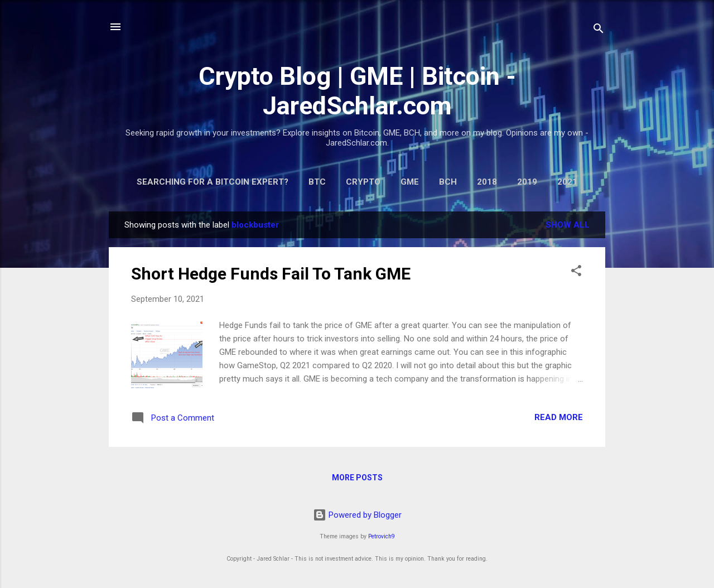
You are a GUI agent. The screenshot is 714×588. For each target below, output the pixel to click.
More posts (357, 478)
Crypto (363, 182)
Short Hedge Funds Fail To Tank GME (271, 274)
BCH (448, 182)
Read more (559, 417)
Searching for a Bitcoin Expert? (213, 182)
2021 (567, 182)
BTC (317, 182)
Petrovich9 (382, 536)
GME (410, 182)
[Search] (599, 30)
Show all (568, 225)
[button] (576, 273)
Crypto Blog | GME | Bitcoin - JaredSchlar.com (357, 91)
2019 (527, 182)
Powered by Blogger (357, 515)
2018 (487, 182)
